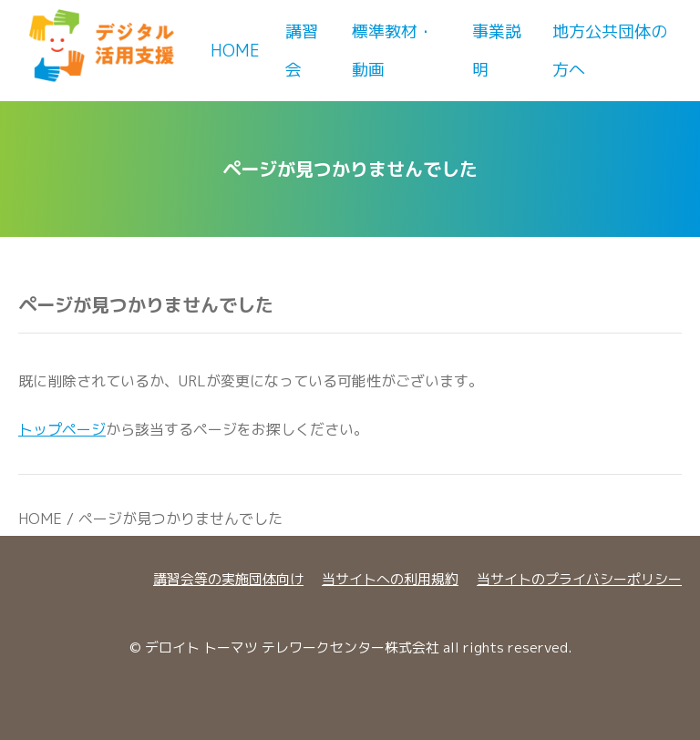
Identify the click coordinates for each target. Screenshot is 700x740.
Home (235, 51)
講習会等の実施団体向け (228, 579)
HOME (40, 519)
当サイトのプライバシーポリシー (579, 579)
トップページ (62, 429)
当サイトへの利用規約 (390, 579)
